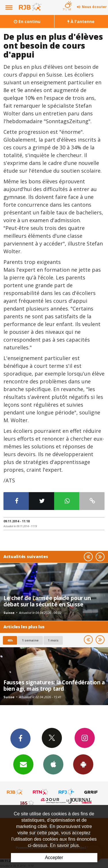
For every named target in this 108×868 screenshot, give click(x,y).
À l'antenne (81, 21)
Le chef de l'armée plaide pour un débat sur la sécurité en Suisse (47, 601)
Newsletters (23, 764)
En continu (27, 21)
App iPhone (53, 764)
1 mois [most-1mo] (53, 640)
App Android (83, 764)
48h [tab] (10, 640)
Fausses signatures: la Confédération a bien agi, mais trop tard (54, 685)
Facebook (20, 738)
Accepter (54, 857)
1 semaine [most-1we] (30, 640)
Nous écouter (94, 7)
